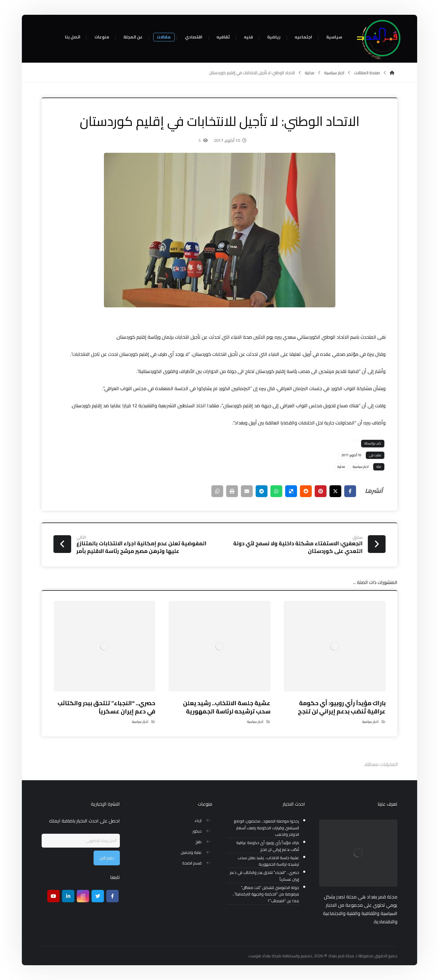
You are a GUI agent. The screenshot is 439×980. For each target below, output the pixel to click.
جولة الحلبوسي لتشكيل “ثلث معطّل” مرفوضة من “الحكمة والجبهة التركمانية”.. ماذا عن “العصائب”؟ (266, 894)
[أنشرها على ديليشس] (291, 491)
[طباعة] (232, 491)
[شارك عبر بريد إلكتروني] (247, 491)
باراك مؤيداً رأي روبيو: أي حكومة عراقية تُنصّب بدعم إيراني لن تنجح (268, 846)
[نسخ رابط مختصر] (217, 491)
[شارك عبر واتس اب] (276, 491)
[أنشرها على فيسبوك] (350, 491)
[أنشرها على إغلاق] (335, 491)
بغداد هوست (260, 956)
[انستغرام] (83, 896)
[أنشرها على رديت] (306, 491)
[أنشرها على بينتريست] (321, 491)
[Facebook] (112, 896)
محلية (341, 467)
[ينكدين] (68, 896)
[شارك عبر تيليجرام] (262, 491)
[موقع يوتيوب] (53, 896)
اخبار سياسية (361, 467)
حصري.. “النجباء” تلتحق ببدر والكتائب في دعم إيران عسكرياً (264, 876)
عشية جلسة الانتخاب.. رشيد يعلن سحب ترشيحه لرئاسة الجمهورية (268, 861)
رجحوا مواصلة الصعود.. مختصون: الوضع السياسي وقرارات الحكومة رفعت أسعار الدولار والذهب (266, 828)
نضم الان (107, 858)
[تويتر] (98, 896)
